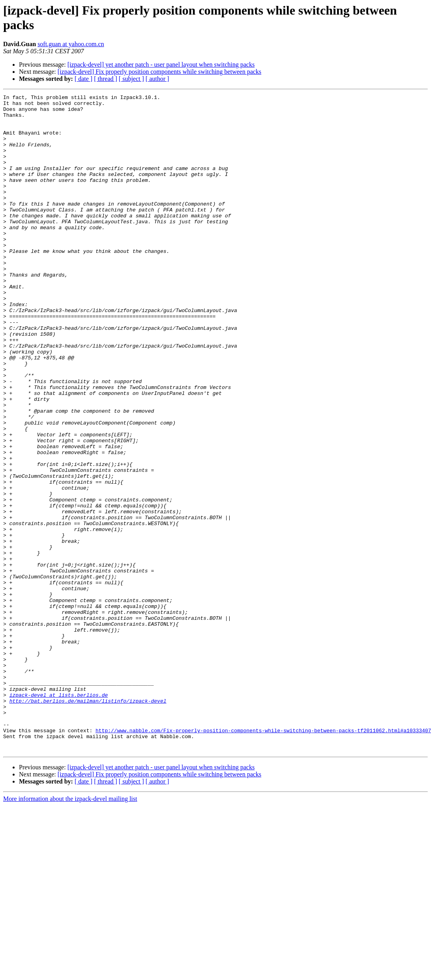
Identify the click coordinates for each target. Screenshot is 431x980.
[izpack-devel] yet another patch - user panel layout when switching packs (161, 65)
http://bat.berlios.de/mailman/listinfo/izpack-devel (88, 823)
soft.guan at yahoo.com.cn (71, 44)
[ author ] (157, 79)
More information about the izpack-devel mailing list (70, 930)
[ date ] (83, 79)
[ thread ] (106, 79)
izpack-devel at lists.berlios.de (59, 815)
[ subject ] (131, 79)
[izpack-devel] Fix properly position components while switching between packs (159, 72)
